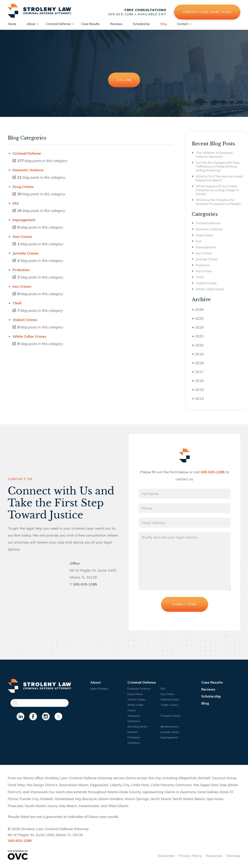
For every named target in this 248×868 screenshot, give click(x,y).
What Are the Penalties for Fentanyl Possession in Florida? (218, 202)
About (31, 24)
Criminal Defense (58, 24)
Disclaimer (166, 856)
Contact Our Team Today (207, 12)
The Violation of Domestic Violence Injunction (214, 155)
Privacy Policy (190, 856)
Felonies (133, 732)
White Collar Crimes (29, 336)
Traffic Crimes (169, 705)
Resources (214, 856)
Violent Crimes (25, 320)
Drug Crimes (23, 187)
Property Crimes (171, 716)
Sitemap (233, 856)
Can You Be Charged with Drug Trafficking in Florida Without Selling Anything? (217, 166)
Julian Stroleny (99, 689)
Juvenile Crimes (26, 253)
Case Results (90, 24)
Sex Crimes (22, 286)
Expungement (24, 220)
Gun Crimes (22, 237)
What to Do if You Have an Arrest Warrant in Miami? (219, 178)
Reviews (116, 24)
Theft (17, 303)
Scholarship (141, 24)
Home (12, 24)
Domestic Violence (28, 170)
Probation (21, 270)
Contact (183, 24)
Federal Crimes (170, 699)
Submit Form (185, 604)
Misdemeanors (170, 727)
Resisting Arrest (137, 727)
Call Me (124, 80)
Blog (163, 24)
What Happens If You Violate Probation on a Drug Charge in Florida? (217, 190)
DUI (16, 203)
